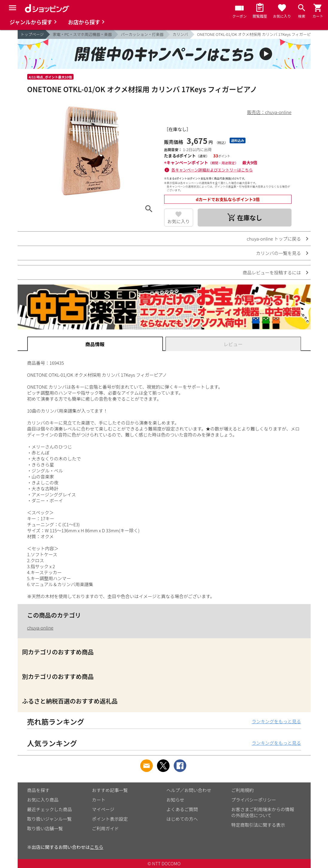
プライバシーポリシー (254, 800)
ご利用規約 (243, 790)
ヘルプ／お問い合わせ (189, 790)
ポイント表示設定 (110, 819)
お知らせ (176, 800)
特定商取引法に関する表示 (258, 825)
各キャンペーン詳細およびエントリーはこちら (212, 170)
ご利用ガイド (106, 828)
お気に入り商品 (43, 800)
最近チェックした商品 (50, 809)
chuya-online (40, 628)
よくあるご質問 (182, 809)
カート (99, 800)
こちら (97, 847)
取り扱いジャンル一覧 (49, 819)
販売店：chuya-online (269, 112)
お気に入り (179, 221)
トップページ (32, 34)
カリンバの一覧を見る (278, 253)
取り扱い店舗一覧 (45, 828)
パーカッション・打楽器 (142, 34)
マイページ (103, 809)
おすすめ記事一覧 (110, 790)
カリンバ (180, 34)
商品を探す (38, 790)
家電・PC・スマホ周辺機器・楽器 (82, 34)
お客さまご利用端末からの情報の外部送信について (263, 812)
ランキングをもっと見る (276, 721)
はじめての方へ (182, 819)
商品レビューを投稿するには (272, 272)
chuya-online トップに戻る (274, 239)
